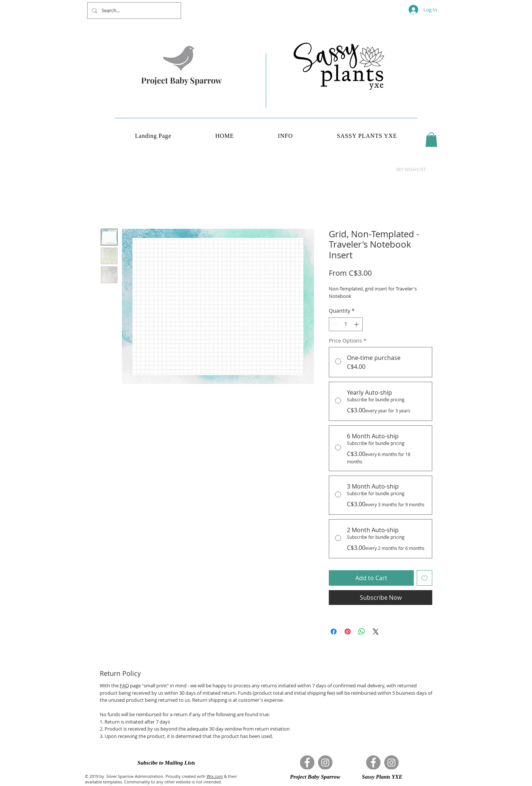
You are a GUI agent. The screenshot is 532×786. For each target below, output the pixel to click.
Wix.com (215, 776)
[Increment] (357, 324)
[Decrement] (335, 324)
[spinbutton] (346, 324)
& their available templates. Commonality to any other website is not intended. (161, 779)
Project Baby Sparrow (181, 80)
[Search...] (133, 11)
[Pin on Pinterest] (348, 632)
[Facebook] (307, 763)
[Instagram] (325, 763)
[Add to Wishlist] (424, 578)
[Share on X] (376, 632)
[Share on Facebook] (334, 632)
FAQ (124, 685)
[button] (431, 139)
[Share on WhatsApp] (362, 632)
